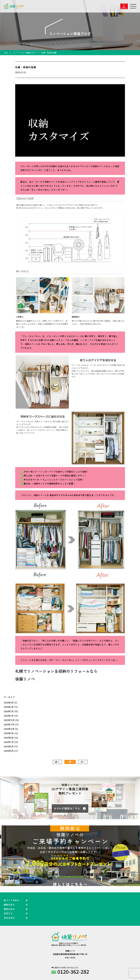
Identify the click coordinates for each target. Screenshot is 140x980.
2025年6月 (9, 746)
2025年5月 (9, 751)
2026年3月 (9, 707)
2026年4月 (9, 703)
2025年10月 (9, 729)
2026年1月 (9, 716)
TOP (6, 53)
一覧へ (70, 762)
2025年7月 (9, 742)
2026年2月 (9, 711)
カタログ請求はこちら (67, 808)
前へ (57, 762)
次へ (83, 762)
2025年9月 (9, 733)
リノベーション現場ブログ (24, 53)
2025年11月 (9, 724)
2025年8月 (9, 738)
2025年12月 (9, 720)
